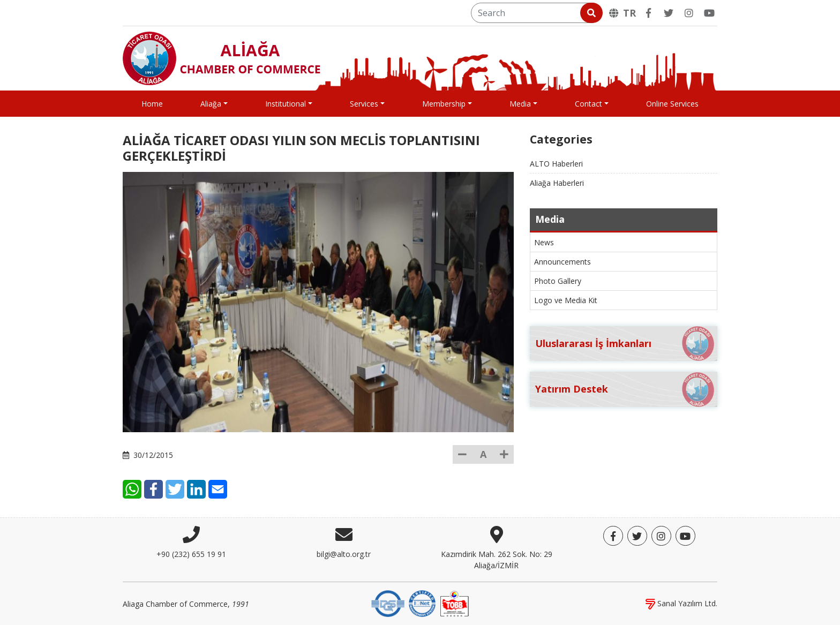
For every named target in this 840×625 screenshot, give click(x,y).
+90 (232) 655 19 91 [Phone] (191, 554)
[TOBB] (454, 603)
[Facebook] (648, 13)
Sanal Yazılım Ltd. (681, 603)
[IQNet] (422, 603)
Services (364, 104)
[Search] (536, 13)
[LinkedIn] (196, 489)
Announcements (562, 262)
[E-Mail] (218, 489)
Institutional (286, 104)
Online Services (672, 104)
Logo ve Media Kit (566, 300)
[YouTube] (709, 13)
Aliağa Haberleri (557, 183)
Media (520, 104)
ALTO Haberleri (556, 164)
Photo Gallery (558, 281)
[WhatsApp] (132, 489)
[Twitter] (669, 13)
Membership (444, 104)
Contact (588, 104)
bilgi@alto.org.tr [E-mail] (344, 554)
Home (152, 104)
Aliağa (211, 104)
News (544, 242)
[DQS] (388, 603)
